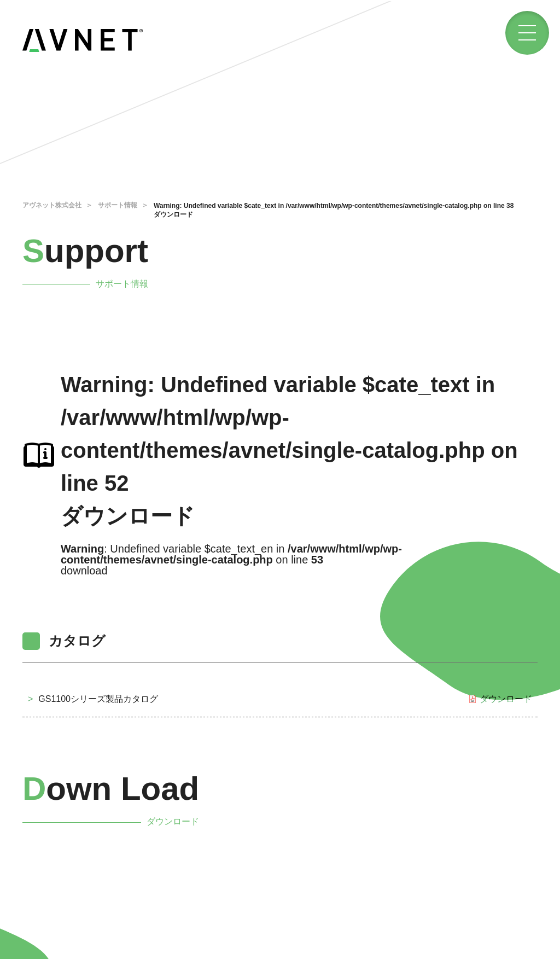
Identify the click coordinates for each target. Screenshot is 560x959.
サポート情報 (118, 205)
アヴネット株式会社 (52, 205)
